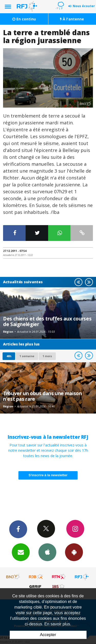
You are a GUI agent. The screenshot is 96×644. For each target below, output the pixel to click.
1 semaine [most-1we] (27, 356)
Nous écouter (84, 6)
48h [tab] (9, 356)
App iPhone (47, 552)
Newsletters (21, 552)
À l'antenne (72, 19)
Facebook (18, 529)
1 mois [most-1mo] (47, 356)
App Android (74, 552)
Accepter (48, 635)
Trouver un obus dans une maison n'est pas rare (42, 396)
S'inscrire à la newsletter (48, 475)
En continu (24, 19)
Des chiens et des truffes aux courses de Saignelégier (47, 321)
